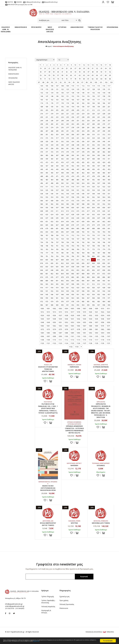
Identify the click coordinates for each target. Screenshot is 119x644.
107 (57, 86)
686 (83, 229)
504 (83, 184)
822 (62, 264)
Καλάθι (113, 2)
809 (68, 260)
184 (93, 104)
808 (62, 260)
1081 (96, 330)
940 (93, 291)
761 (109, 246)
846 (42, 271)
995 (88, 305)
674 (93, 225)
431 (68, 166)
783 (78, 253)
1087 (60, 333)
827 (88, 264)
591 (99, 204)
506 (93, 184)
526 (52, 191)
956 (104, 295)
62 (80, 76)
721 (47, 239)
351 (88, 145)
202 (42, 111)
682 (62, 229)
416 (62, 163)
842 (93, 267)
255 (99, 121)
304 (62, 135)
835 (57, 267)
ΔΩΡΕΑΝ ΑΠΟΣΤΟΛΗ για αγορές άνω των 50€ (24, 4)
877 (57, 278)
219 (57, 114)
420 (83, 163)
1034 (102, 316)
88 (43, 83)
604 (93, 208)
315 (47, 138)
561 (88, 198)
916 (42, 288)
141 (88, 93)
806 (52, 260)
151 (68, 97)
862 (52, 274)
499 (57, 184)
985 (109, 302)
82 (93, 79)
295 (88, 131)
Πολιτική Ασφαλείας (48, 613)
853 (78, 271)
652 (52, 222)
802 (104, 257)
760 (104, 246)
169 (88, 100)
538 (42, 194)
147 (47, 97)
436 (93, 166)
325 (99, 138)
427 (47, 166)
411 (109, 159)
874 (42, 278)
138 (73, 93)
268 (93, 124)
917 (47, 288)
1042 (78, 319)
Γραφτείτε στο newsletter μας (60, 571)
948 (62, 295)
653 (57, 222)
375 (68, 152)
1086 (54, 333)
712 (73, 236)
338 (93, 142)
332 (62, 142)
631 (88, 215)
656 (73, 222)
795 (68, 257)
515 (68, 187)
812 (83, 260)
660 (93, 222)
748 (42, 246)
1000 (42, 309)
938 (83, 291)
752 (62, 246)
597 (57, 208)
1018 (78, 312)
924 (83, 288)
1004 (66, 309)
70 (41, 79)
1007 (84, 309)
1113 (72, 340)
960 (52, 298)
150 (62, 97)
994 (83, 305)
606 (104, 208)
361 (68, 149)
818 (42, 264)
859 (109, 271)
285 (109, 128)
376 (73, 152)
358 (52, 149)
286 (42, 131)
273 (47, 128)
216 (42, 114)
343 (47, 145)
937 (78, 291)
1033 (96, 316)
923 (78, 288)
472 (62, 177)
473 (68, 177)
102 (106, 83)
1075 (60, 330)
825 (78, 264)
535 (99, 191)
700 (83, 232)
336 (83, 142)
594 (42, 208)
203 (47, 111)
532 (83, 191)
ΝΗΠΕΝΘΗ (74, 471)
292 (73, 131)
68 (106, 76)
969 (99, 298)
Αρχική (48, 47)
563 (99, 198)
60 (71, 76)
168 (83, 100)
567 (47, 201)
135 (57, 93)
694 (52, 232)
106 (52, 86)
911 (88, 285)
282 (93, 128)
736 (52, 243)
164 (62, 100)
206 (62, 111)
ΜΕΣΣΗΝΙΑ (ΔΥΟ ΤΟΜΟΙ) (101, 530)
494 (104, 180)
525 (47, 191)
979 (78, 302)
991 (68, 305)
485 (57, 180)
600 (73, 208)
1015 (60, 312)
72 (49, 79)
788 (104, 253)
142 (93, 93)
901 (109, 281)
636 (42, 218)
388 (62, 156)
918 (52, 288)
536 (104, 191)
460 (73, 173)
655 (68, 222)
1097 (48, 337)
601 (78, 208)
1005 (72, 309)
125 (78, 90)
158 (104, 97)
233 (57, 118)
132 (42, 93)
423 (99, 163)
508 (104, 184)
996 (93, 305)
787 (99, 253)
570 (62, 201)
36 (41, 72)
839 (78, 267)
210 (83, 111)
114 (93, 86)
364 (83, 149)
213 (99, 111)
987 (47, 305)
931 (47, 291)
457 (57, 173)
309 (88, 135)
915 (109, 285)
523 (109, 187)
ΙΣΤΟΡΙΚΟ (62, 27)
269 (99, 124)
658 (83, 222)
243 (109, 118)
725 (68, 239)
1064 (66, 326)
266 (83, 124)
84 (101, 79)
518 (83, 187)
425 (109, 163)
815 (99, 260)
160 (42, 100)
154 (83, 97)
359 (57, 149)
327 (109, 138)
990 (62, 305)
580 (42, 204)
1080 (90, 330)
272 (42, 128)
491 (88, 180)
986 (42, 305)
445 (68, 170)
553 (47, 198)
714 (83, 236)
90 (52, 83)
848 (52, 271)
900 (104, 281)
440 (42, 170)
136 (62, 93)
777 (47, 253)
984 (104, 302)
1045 (96, 319)
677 (109, 225)
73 (54, 79)
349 (78, 145)
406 (83, 159)
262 (62, 124)
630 (83, 215)
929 (109, 288)
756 (83, 246)
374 (62, 152)
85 (106, 79)
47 (88, 72)
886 (104, 278)
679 (47, 229)
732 (104, 239)
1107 (108, 337)
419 (78, 163)
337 (88, 142)
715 (88, 236)
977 (68, 302)
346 (62, 145)
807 (57, 260)
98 (87, 83)
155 (88, 97)
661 (99, 222)
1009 (96, 309)
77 (71, 79)
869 (88, 274)
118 (42, 90)
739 (68, 243)
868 (83, 274)
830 (104, 264)
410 (104, 159)
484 (52, 180)
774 (104, 250)
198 (93, 107)
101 (101, 83)
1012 (42, 312)
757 (88, 246)
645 (88, 218)
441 (47, 170)
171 (99, 100)
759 (99, 246)
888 (42, 281)
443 (57, 170)
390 (73, 156)
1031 (84, 316)
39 (54, 72)
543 (68, 194)
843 (99, 267)
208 (73, 111)
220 (62, 114)
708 (52, 236)
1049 (48, 323)
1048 (42, 323)
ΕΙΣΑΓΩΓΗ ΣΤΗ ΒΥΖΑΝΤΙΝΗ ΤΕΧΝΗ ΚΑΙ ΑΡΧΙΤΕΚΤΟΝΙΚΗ (48, 370)
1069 (96, 326)
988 (52, 305)
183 (88, 104)
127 (88, 90)
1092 (90, 333)
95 (74, 83)
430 (62, 166)
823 (68, 264)
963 (68, 298)
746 (104, 243)
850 (62, 271)
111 (78, 86)
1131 (108, 344)
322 (83, 138)
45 (80, 72)
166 (73, 100)
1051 (60, 323)
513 (57, 187)
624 (52, 215)
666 (52, 225)
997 (99, 305)
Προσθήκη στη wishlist (45, 383)
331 (57, 142)
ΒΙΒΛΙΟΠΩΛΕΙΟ (23, 27)
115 (99, 86)
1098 (54, 337)
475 (78, 177)
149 (57, 97)
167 (78, 100)
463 (88, 173)
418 (73, 163)
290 (62, 131)
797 (78, 257)
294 (83, 131)
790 (42, 257)
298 (104, 131)
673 (88, 225)
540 (52, 194)
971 (109, 298)
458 (62, 173)
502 (73, 184)
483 (47, 180)
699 (78, 232)
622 (42, 215)
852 (73, 271)
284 (104, 128)
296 (93, 131)
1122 (54, 344)
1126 (78, 344)
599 (68, 208)
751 (57, 246)
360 (62, 149)
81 (88, 79)
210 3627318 (12, 2)
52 (110, 72)
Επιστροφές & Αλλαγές (46, 618)
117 (109, 86)
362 (73, 149)
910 (83, 285)
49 (97, 72)
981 (88, 302)
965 (78, 298)
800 (93, 257)
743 (88, 243)
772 (93, 250)
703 (99, 232)
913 (99, 285)
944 (42, 295)
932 (52, 291)
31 (93, 69)
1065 (72, 326)
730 (93, 239)
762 (42, 250)
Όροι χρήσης (64, 607)
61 (75, 76)
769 (78, 250)
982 (93, 302)
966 (83, 298)
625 (57, 215)
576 (93, 201)
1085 (48, 333)
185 (99, 104)
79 (80, 79)
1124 (66, 344)
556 (62, 198)
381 (99, 152)
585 (68, 204)
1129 (96, 344)
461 (78, 173)
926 (93, 288)
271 (109, 124)
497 (47, 184)
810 (73, 260)
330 (52, 142)
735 (47, 243)
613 (68, 211)
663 (109, 222)
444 (62, 170)
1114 (78, 340)
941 (99, 291)
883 (88, 278)
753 (68, 246)
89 (48, 83)
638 (52, 218)
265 (78, 124)
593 (109, 204)
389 (68, 156)
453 (109, 170)
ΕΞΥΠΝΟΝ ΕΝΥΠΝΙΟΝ (101, 367)
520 (93, 187)
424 (104, 163)
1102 (78, 337)
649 (109, 218)
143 (99, 93)
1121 (48, 344)
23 (58, 69)
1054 (78, 323)
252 (83, 121)
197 (88, 107)
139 (78, 93)
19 (41, 69)
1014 (54, 312)
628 (73, 215)
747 (109, 243)
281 (88, 128)
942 (104, 291)
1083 (108, 330)
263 (68, 124)
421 (88, 163)
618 (93, 211)
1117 (96, 340)
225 (88, 114)
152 (73, 97)
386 (52, 156)
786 (93, 253)
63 (84, 76)
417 (68, 163)
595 (47, 208)
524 (42, 191)
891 (57, 281)
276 (62, 128)
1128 (90, 344)
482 (42, 180)
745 (99, 243)
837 (68, 267)
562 (93, 198)
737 (57, 243)
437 (99, 166)
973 (47, 302)
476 (83, 177)
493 (99, 180)
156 (93, 97)
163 (57, 100)
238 (83, 118)
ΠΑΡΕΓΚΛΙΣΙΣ (74, 367)
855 (88, 271)
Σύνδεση (103, 2)
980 (83, 302)
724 (62, 239)
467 (109, 173)
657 (78, 222)
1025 (48, 316)
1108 (42, 340)
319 (68, 138)
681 (57, 229)
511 (47, 187)
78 (75, 79)
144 (104, 93)
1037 (48, 319)
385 (47, 156)
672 (83, 225)
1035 (108, 316)
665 (47, 225)
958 (42, 298)
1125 (72, 344)
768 (73, 250)
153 (78, 97)
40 (58, 72)
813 (88, 260)
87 (39, 83)
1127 (84, 344)
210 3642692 (25, 2)
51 (106, 72)
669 (68, 225)
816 (104, 260)
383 (109, 152)
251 (78, 121)
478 (93, 177)
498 (52, 184)
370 (42, 152)
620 (104, 211)
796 (73, 257)
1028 (66, 316)
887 (109, 278)
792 (52, 257)
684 (73, 229)
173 (109, 100)
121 (57, 90)
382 (104, 152)
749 (47, 246)
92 (61, 83)
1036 (42, 319)
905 (57, 285)
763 (47, 250)
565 (109, 198)
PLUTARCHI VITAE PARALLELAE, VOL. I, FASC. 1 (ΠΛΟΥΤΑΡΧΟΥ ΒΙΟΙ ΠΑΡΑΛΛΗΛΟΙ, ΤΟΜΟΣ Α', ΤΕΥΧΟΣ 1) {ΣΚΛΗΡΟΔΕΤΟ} (48, 412)
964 (73, 298)
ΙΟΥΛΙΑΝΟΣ (101, 471)
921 (68, 288)
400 (52, 159)
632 (93, 215)
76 (67, 79)
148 (52, 97)
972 (42, 302)
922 (73, 288)
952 (83, 295)
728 (83, 239)
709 (57, 236)
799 (88, 257)
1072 (42, 330)
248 (62, 121)
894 (73, 281)
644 (83, 218)
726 (73, 239)
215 (109, 111)
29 (84, 69)
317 (57, 138)
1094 (102, 333)
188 (42, 107)
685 (78, 229)
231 (47, 118)
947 (57, 295)
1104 (90, 337)
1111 (60, 340)
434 (83, 166)
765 (57, 250)
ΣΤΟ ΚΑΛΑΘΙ (51, 382)
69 (110, 76)
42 (67, 72)
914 (104, 285)
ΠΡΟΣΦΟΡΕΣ (38, 27)
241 (99, 118)
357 (47, 149)
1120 (42, 344)
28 (80, 69)
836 (62, 267)
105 (47, 86)
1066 (78, 326)
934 (62, 291)
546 (83, 194)
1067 (84, 326)
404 (73, 159)
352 (93, 145)
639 (57, 218)
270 (104, 124)
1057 (96, 323)
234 (62, 118)
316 (52, 138)
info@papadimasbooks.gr (65, 2)
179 (68, 104)
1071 (108, 326)
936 (73, 291)
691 (109, 229)
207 (68, 111)
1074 (54, 330)
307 (78, 135)
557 (68, 198)
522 (104, 187)
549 (99, 194)
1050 (54, 323)
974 (52, 302)
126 (83, 90)
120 (52, 90)
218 (52, 114)
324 (93, 138)
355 (109, 145)
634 (104, 215)
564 (104, 198)
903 (47, 285)
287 (47, 131)
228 (104, 114)
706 (42, 236)
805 (47, 260)
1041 (72, 319)
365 (88, 149)
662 (104, 222)
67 (101, 76)
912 (93, 285)
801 (99, 257)
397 (109, 156)
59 (67, 76)
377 (78, 152)
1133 (77, 347)
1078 (78, 330)
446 (73, 170)
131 (109, 90)
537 (109, 191)
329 (47, 142)
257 (109, 121)
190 (52, 107)
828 (93, 264)
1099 (60, 337)
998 (104, 305)
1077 (72, 330)
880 (73, 278)
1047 (108, 319)
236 (73, 118)
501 (68, 184)
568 (52, 201)
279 (78, 128)
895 (78, 281)
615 (78, 211)
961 (57, 298)
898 (93, 281)
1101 (72, 337)
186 (104, 104)
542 (62, 194)
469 (47, 177)
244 (42, 121)
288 (52, 131)
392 (83, 156)
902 (42, 285)
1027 (60, 316)
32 (97, 69)
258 (42, 124)
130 (104, 90)
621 (109, 211)
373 (57, 152)
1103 (84, 337)
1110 (54, 340)
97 (82, 83)
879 (68, 278)
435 (88, 166)
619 (99, 211)
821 (57, 264)
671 (78, 225)
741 (78, 243)
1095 (108, 333)
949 (68, 295)
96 (78, 83)
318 (62, 138)
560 (83, 198)
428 (52, 166)
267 (88, 124)
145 (109, 93)
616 (83, 211)
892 (62, 281)
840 (83, 267)
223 (78, 114)
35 (110, 69)
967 (88, 298)
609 (47, 211)
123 (68, 90)
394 (93, 156)
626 (62, 215)
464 (93, 173)
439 (109, 166)
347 (68, 145)
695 (57, 232)
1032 (90, 316)
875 (47, 278)
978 (73, 302)
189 (47, 107)
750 (52, 246)
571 (68, 201)
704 (104, 232)
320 (73, 138)
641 (68, 218)
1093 (96, 333)
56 (54, 76)
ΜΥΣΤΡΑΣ (74, 529)
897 (88, 281)
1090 (78, 333)
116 (104, 86)
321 (78, 138)
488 (73, 180)
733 (109, 239)
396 (104, 156)
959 (47, 298)
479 (99, 177)
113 (88, 86)
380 (93, 152)
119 (47, 90)
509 (109, 184)
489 (78, 180)
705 (109, 232)
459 (68, 173)
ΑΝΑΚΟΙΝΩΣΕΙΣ (75, 27)
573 (78, 201)
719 (109, 236)
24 (62, 69)
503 (78, 184)
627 (68, 215)
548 (93, 194)
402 (62, 159)
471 (57, 177)
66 (97, 76)
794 (62, 257)
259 (47, 124)
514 (62, 187)
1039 (60, 319)
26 (71, 69)
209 (78, 111)
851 (68, 271)
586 (73, 204)
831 (109, 264)
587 (78, 204)
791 (47, 257)
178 (62, 104)
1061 (48, 326)
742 (83, 243)
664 (42, 225)
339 (99, 142)
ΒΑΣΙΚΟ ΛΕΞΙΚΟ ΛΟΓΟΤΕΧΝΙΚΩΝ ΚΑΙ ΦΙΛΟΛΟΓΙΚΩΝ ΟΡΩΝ (48, 494)
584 (62, 204)
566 (42, 201)
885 (99, 278)
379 (88, 152)
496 (42, 184)
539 (47, 194)
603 (88, 208)
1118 (102, 340)
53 (41, 76)
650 (42, 222)
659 (88, 222)
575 (88, 201)
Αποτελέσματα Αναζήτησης (64, 47)
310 (93, 135)
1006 (78, 309)
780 (62, 253)
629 (78, 215)
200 (104, 107)
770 (83, 250)
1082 (102, 330)
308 (83, 135)
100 (96, 83)
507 (99, 184)
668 (62, 225)
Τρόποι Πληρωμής (48, 603)
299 (109, 131)
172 (104, 100)
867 (78, 274)
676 (104, 225)
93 (65, 83)
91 (56, 83)
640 (62, 218)
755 (78, 246)
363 (78, 149)
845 (109, 267)
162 (52, 100)
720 (42, 239)
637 (47, 218)
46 (84, 72)
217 (47, 114)
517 (78, 187)
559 (78, 198)
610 (52, 211)
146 (42, 97)
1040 (66, 319)
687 (88, 229)
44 (75, 72)
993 (78, 305)
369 (109, 149)
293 (78, 131)
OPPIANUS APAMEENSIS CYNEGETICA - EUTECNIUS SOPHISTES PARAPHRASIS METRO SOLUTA (74, 433)
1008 (90, 309)
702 (93, 232)
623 (47, 215)
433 (78, 166)
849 (57, 271)
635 (109, 215)
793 (57, 257)
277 (68, 128)
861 (47, 274)
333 (68, 142)
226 (93, 114)
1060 (42, 326)
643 (78, 218)
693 (47, 232)
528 (62, 191)
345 (57, 145)
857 (99, 271)
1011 (108, 309)
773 (99, 250)
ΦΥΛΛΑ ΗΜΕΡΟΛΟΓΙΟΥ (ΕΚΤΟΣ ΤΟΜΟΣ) (48, 530)
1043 (84, 319)
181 (78, 104)
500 (62, 184)
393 (88, 156)
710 (62, 236)
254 (93, 121)
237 (78, 118)
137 (68, 93)
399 (47, 159)
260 (52, 124)
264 (73, 124)
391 (78, 156)
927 (99, 288)
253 (88, 121)
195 (78, 107)
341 (109, 142)
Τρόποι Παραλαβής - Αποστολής (48, 608)
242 (104, 118)
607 (109, 208)
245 (47, 121)
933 (57, 291)
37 (45, 72)
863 (57, 274)
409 (99, 159)
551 (109, 194)
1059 (108, 323)
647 (99, 218)
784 (83, 253)
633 (99, 215)
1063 (60, 326)
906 (62, 285)
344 (52, 145)
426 (42, 166)
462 (83, 173)
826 (83, 264)
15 (97, 65)
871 (99, 274)
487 (68, 180)
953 (88, 295)
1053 (72, 323)
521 (99, 187)
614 (73, 211)
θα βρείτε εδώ (29, 642)
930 (42, 291)
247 (57, 121)
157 (99, 97)
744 (93, 243)
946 (52, 295)
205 (57, 111)
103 (111, 83)
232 (52, 118)
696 (62, 232)
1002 (54, 309)
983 (99, 302)
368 (104, 149)
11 (80, 65)
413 (47, 163)
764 (52, 250)
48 (93, 72)
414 (52, 163)
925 (88, 288)
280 (83, 128)
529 (68, 191)
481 (109, 177)
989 (57, 305)
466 (104, 173)
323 (88, 138)
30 (88, 69)
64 (88, 76)
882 (83, 278)
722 (52, 239)
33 (101, 69)
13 (88, 65)
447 (78, 170)
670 (73, 225)
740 (73, 243)
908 (73, 285)
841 (88, 267)
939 (88, 291)
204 (52, 111)
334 (73, 142)
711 (68, 236)
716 (93, 236)
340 (104, 142)
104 (42, 86)
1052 (66, 323)
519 (88, 187)
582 (52, 204)
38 (49, 72)
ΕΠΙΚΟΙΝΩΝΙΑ (109, 27)
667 (57, 225)
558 (73, 198)
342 (42, 145)
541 (57, 194)
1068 (90, 326)
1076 (66, 330)
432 (73, 166)
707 (47, 236)
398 (42, 159)
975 (57, 302)
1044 (90, 319)
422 (93, 163)
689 (99, 229)
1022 (102, 312)
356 (42, 149)
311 (99, 135)
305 (68, 135)
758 (93, 246)
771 (88, 250)
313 (109, 135)
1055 (84, 323)
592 (104, 204)
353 (99, 145)
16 (101, 65)
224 (83, 114)
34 (106, 69)
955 (99, 295)
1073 (48, 330)
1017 (72, 312)
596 (52, 208)
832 (42, 267)
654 (62, 222)
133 (47, 93)
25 (67, 69)
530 (73, 191)
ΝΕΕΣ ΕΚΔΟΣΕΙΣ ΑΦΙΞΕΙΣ (50, 29)
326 (104, 138)
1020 (90, 312)
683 (68, 229)
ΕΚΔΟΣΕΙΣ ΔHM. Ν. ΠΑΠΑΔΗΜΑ (9, 29)
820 (52, 264)
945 (47, 295)
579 (109, 201)
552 (42, 198)
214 (104, 111)
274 (52, 128)
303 (57, 135)
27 (75, 69)
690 (104, 229)
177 (57, 104)
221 (68, 114)
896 (83, 281)
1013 (48, 312)
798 (83, 257)
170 (93, 100)
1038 (54, 319)
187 (109, 104)
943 (109, 291)
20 (45, 69)
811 (78, 260)
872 (104, 274)
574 (83, 201)
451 (99, 170)
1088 (66, 333)
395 (99, 156)
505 (88, 184)
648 (104, 218)
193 (68, 107)
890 (52, 281)
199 (99, 107)
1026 (54, 316)
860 (42, 274)
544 (73, 194)
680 (52, 229)
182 (83, 104)
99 (91, 83)
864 (62, 274)
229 (109, 114)
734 (42, 243)
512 (52, 187)
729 (88, 239)
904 (52, 285)
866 (73, 274)
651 (47, 222)
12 (84, 65)
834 (52, 267)
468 (42, 177)
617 (88, 211)
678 (42, 229)
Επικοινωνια (64, 615)
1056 (90, 323)
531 (78, 191)
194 (73, 107)
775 (109, 250)
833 (47, 267)
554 (52, 198)
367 (99, 149)
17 (106, 65)
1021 (96, 312)
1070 (102, 326)
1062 (54, 326)
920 (62, 288)
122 (62, 90)
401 (57, 159)
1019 (84, 312)
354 (104, 145)
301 (47, 135)
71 (45, 79)
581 (47, 204)
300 (42, 135)
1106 (102, 337)
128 (93, 90)
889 (47, 281)
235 (68, 118)
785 (88, 253)
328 (42, 142)
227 (99, 114)
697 (68, 232)
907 (68, 285)
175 (47, 104)
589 (88, 204)
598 (62, 208)
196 (83, 107)
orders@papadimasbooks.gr (43, 2)
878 (62, 278)
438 (104, 166)
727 (78, 239)
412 (42, 163)
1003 (60, 309)
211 (88, 111)
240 (93, 118)
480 (104, 177)
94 (69, 83)
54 (45, 76)
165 (68, 100)
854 (83, 271)
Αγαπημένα (108, 2)
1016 (66, 312)
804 (42, 260)
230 (42, 118)
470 (52, 177)
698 (73, 232)
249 (68, 121)
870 (93, 274)
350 (83, 145)
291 (68, 131)
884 (93, 278)
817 (109, 260)
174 (42, 104)
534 (93, 191)
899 (99, 281)
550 (104, 194)
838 (73, 267)
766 (62, 250)
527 (57, 191)
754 (73, 246)
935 (68, 291)
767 (68, 250)
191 (57, 107)
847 (47, 271)
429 (57, 166)
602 (83, 208)
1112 (66, 340)
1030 (78, 316)
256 (104, 121)
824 (73, 264)
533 (88, 191)
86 (110, 79)
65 (93, 76)
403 (68, 159)
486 (62, 180)
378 (83, 152)
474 (73, 177)
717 (99, 236)
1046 (102, 319)
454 (42, 173)
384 (42, 156)
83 (97, 79)
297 (99, 131)
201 (109, 107)
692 (42, 232)
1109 (48, 340)
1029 (72, 316)
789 (109, 253)
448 (83, 170)
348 (73, 145)
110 (73, 86)
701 (88, 232)
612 (62, 211)
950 (73, 295)
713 (78, 236)
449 (88, 170)
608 (42, 211)
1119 (108, 340)
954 (93, 295)
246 (52, 121)
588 (83, 204)
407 (88, 159)
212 (93, 111)
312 (104, 135)
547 (88, 194)
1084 (42, 333)
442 (52, 170)
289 (57, 131)
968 (93, 298)
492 (93, 180)
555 (57, 198)
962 (62, 298)
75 (62, 79)
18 (110, 65)
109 (68, 86)
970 (104, 298)
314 (42, 138)
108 (62, 86)
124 (73, 90)
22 (54, 69)
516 (73, 187)
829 (99, 264)
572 (73, 201)
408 (93, 159)
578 (104, 201)
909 (78, 285)
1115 (84, 340)
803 (109, 257)
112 (83, 86)
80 (84, 79)
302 (52, 135)
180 (73, 104)
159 (109, 97)
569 (57, 201)
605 (99, 208)
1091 (84, 333)
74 (58, 79)
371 (47, 152)
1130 (102, 344)
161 (47, 100)
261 (57, 124)
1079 (84, 330)
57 (58, 76)
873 (109, 274)
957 (109, 295)
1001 (48, 309)
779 (57, 253)
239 (88, 118)
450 (93, 170)
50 (101, 72)
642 (73, 218)
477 (88, 177)
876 (52, 278)
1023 (108, 312)
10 (75, 65)
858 (104, 271)
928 (104, 288)
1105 (96, 337)
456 (52, 173)
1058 (102, 323)
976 (62, 302)
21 (49, 69)
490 (83, 180)
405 (78, 159)
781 (68, 253)
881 (78, 278)
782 (73, 253)
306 (73, 135)
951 (78, 295)
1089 (72, 333)
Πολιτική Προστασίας (67, 611)
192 (62, 107)
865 (68, 274)
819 (47, 264)
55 (49, 76)
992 (73, 305)
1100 (66, 337)
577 (99, 201)
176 (52, 104)
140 (83, 93)
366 (93, 149)
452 (104, 170)
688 (93, 229)
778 (52, 253)
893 (68, 281)
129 (99, 90)
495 (109, 180)
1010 (102, 309)
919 (57, 288)
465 (99, 173)
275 (57, 128)
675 (99, 225)
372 (52, 152)
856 (93, 271)
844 (104, 267)
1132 (71, 347)
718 (104, 236)
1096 (42, 337)
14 (93, 65)
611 (57, 211)
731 (99, 239)
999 (109, 305)
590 (93, 204)
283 (99, 128)
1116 (90, 340)
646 (93, 218)
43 (71, 72)
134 (52, 93)
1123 (60, 344)
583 (57, 204)
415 (57, 163)
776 (42, 253)
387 (57, 156)
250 (73, 121)
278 (73, 128)
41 (62, 72)
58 (62, 76)
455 (47, 173)
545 (78, 194)
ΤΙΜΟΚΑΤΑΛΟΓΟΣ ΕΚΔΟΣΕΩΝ (93, 28)
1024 (42, 316)
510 (42, 187)
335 (78, 142)
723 (57, 239)
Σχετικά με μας (64, 603)
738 (62, 243)
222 (73, 114)
